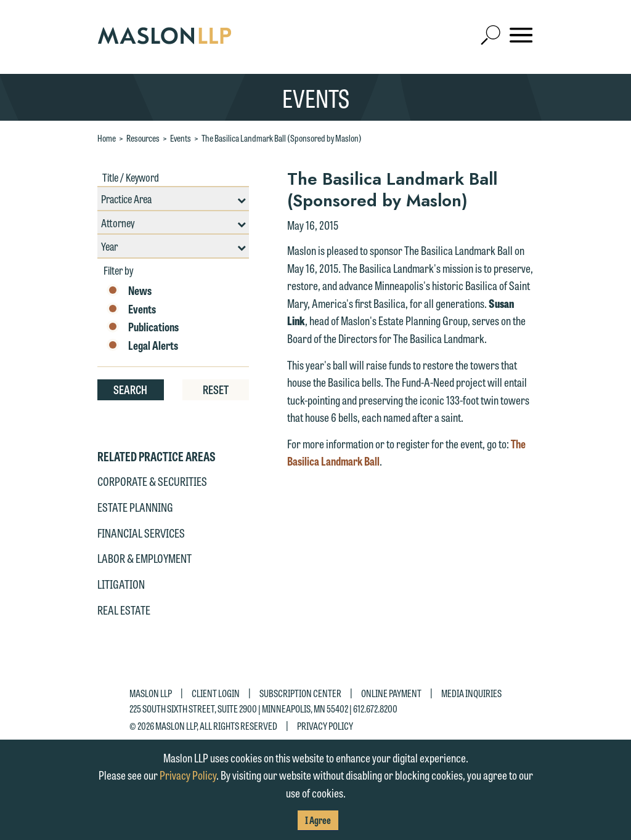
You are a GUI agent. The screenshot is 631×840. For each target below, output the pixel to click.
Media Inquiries (471, 693)
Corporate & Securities (152, 481)
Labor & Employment (145, 558)
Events (181, 138)
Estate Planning (135, 507)
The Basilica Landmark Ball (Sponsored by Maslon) (282, 138)
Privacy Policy (325, 725)
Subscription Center (300, 693)
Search (130, 389)
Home (107, 138)
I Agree (318, 820)
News (129, 291)
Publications (143, 327)
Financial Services (141, 533)
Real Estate (124, 610)
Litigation (121, 584)
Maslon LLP (151, 693)
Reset (216, 389)
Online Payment (391, 693)
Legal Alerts (142, 345)
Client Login (216, 693)
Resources (143, 138)
